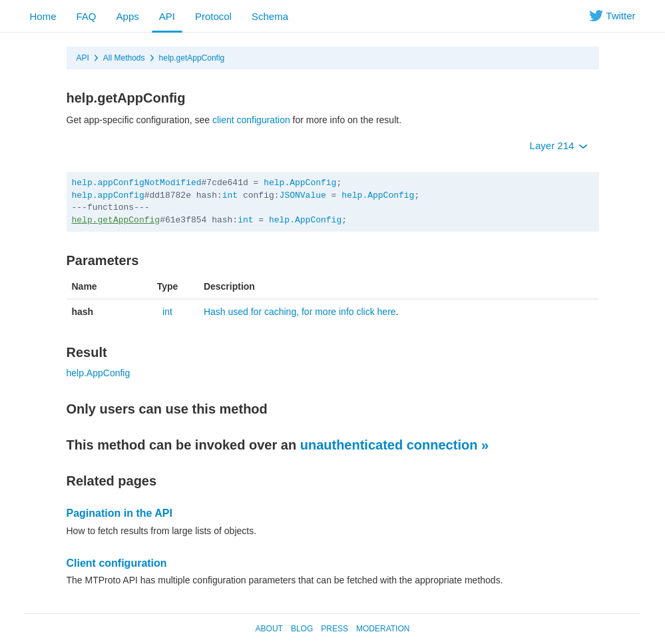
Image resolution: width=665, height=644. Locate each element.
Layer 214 (559, 146)
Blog (302, 629)
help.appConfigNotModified (137, 183)
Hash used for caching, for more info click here (300, 312)
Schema (270, 16)
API (167, 16)
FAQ (87, 16)
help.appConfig (108, 195)
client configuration (251, 120)
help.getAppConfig (192, 58)
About (269, 629)
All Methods (124, 58)
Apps (128, 16)
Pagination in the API (119, 513)
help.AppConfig (300, 183)
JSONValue (303, 195)
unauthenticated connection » (394, 445)
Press (334, 629)
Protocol (213, 16)
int (230, 195)
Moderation (383, 629)
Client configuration (117, 563)
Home (43, 16)
